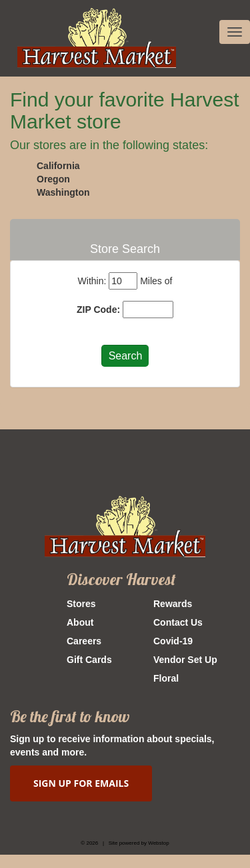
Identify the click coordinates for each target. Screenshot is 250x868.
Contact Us (178, 622)
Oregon (53, 179)
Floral (166, 678)
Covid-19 (173, 641)
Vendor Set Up (185, 660)
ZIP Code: (98, 310)
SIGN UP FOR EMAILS (81, 783)
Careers (84, 641)
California (58, 166)
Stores (81, 604)
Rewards (173, 604)
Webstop (158, 843)
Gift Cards (89, 660)
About (80, 622)
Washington (63, 192)
